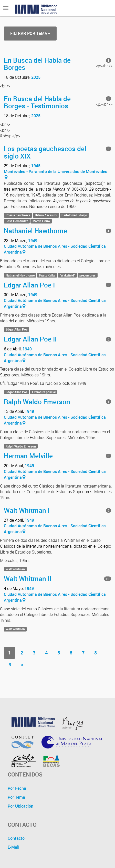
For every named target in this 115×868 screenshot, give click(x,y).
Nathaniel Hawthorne (35, 231)
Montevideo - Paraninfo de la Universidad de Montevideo (56, 174)
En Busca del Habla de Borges (37, 64)
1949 (33, 241)
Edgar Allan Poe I (29, 285)
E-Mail (13, 847)
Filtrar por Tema (30, 33)
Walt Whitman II (28, 578)
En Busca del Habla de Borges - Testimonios (37, 102)
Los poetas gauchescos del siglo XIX (45, 152)
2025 (36, 77)
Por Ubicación (20, 806)
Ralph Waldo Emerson (37, 402)
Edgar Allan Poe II (30, 339)
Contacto (16, 838)
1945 (36, 166)
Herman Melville (28, 456)
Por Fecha (17, 788)
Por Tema (16, 797)
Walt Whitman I (27, 510)
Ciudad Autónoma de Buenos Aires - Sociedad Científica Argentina (55, 249)
